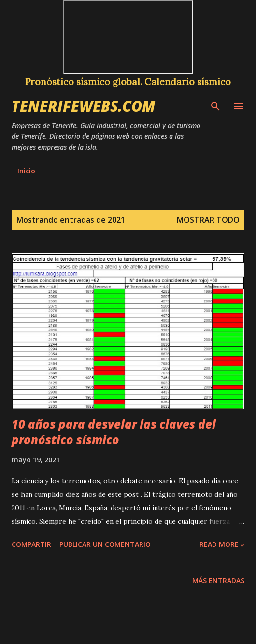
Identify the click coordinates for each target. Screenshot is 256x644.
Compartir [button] (31, 544)
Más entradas (218, 580)
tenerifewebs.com (83, 106)
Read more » (222, 544)
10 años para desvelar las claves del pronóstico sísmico (114, 432)
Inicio (26, 171)
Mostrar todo (208, 220)
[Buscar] (215, 105)
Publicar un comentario (105, 544)
